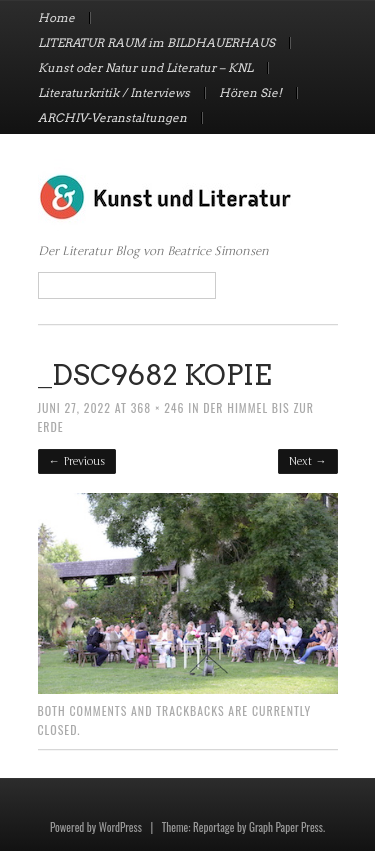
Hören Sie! (250, 93)
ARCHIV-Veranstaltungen (112, 118)
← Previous (77, 461)
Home (56, 18)
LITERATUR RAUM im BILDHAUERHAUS (156, 43)
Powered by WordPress (96, 827)
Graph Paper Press (286, 827)
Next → (307, 461)
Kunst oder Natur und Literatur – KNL (145, 68)
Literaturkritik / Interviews (114, 93)
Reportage (213, 827)
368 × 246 (158, 407)
